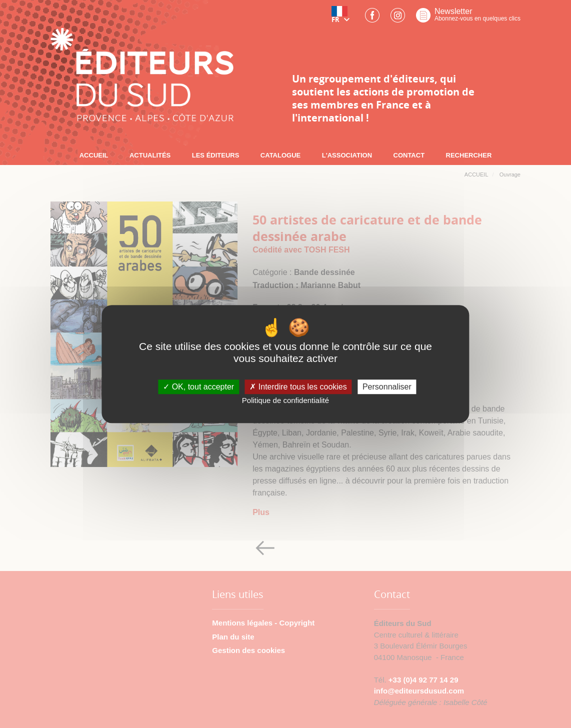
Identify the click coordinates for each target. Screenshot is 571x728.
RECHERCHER (469, 155)
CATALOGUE (280, 155)
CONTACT (409, 155)
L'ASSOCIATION (347, 155)
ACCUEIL (94, 155)
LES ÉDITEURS (216, 155)
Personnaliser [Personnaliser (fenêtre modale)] (387, 387)
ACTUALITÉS (150, 155)
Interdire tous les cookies (298, 387)
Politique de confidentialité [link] (285, 401)
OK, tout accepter (198, 387)
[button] (342, 18)
